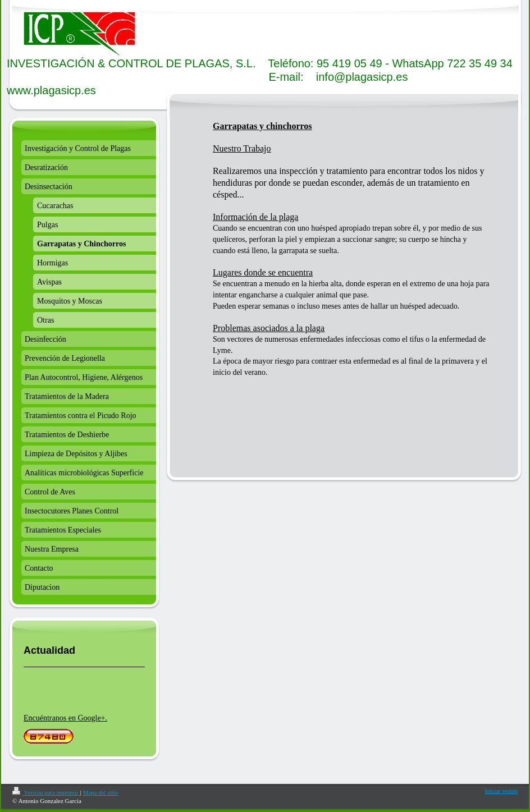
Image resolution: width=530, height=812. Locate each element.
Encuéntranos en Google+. (65, 718)
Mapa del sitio (100, 792)
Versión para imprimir (46, 792)
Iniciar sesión (501, 791)
